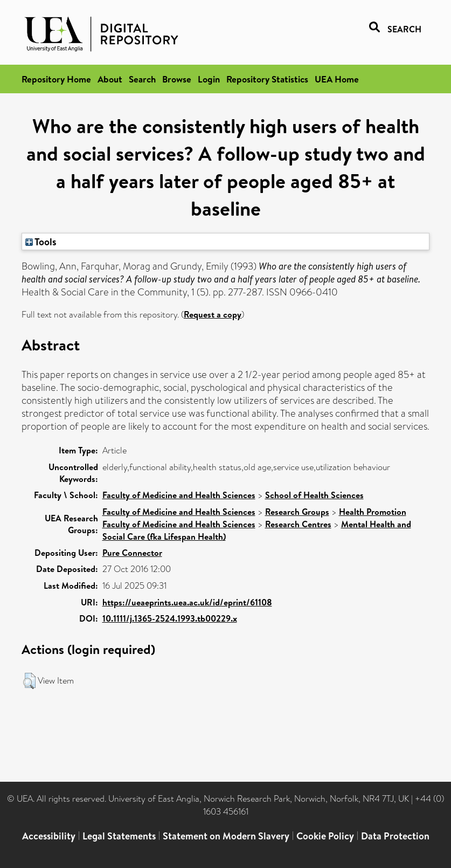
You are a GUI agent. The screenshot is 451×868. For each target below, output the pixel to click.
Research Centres (298, 524)
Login (209, 79)
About (110, 79)
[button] (29, 681)
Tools (41, 242)
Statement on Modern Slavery (226, 836)
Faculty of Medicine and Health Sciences (179, 495)
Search (142, 79)
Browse (177, 79)
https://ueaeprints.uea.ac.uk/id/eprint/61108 (187, 602)
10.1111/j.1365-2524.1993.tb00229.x (170, 618)
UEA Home (337, 79)
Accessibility (49, 836)
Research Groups (297, 512)
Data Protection (395, 836)
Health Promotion (373, 512)
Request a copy (213, 314)
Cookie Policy (325, 836)
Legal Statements (119, 836)
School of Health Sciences (314, 495)
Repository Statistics (267, 79)
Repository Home (56, 79)
